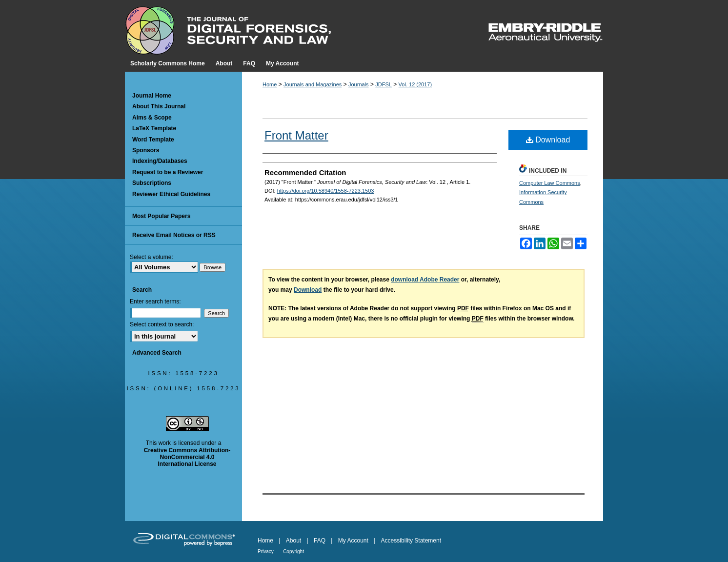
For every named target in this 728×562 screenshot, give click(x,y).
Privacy (266, 552)
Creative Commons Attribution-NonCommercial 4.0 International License (187, 457)
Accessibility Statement (411, 541)
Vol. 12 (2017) (415, 84)
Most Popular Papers (161, 216)
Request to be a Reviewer (168, 172)
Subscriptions (152, 183)
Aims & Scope (152, 118)
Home (270, 84)
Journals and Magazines (313, 84)
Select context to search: (162, 324)
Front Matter (296, 135)
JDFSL (384, 84)
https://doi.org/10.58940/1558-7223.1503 (326, 191)
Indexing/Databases (160, 161)
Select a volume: (152, 257)
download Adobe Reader (425, 280)
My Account (353, 541)
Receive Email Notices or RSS (174, 235)
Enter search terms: (155, 301)
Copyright (293, 552)
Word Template (153, 140)
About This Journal (159, 106)
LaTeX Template (154, 128)
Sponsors (146, 150)
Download (548, 140)
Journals (359, 84)
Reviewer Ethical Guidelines (171, 194)
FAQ (320, 541)
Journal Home (152, 96)
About (293, 541)
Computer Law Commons (550, 183)
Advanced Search (157, 353)
